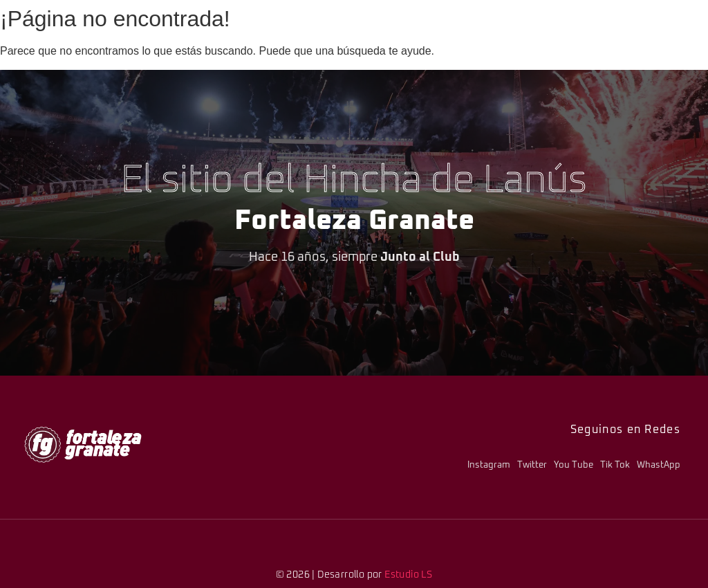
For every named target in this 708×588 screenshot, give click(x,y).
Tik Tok (615, 465)
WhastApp (659, 465)
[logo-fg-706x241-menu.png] (83, 444)
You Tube (574, 465)
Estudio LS (408, 575)
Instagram (489, 465)
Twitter (532, 465)
